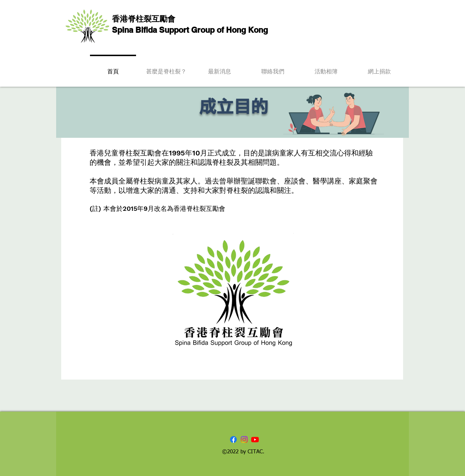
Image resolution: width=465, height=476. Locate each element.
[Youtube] (255, 439)
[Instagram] (244, 439)
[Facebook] (233, 439)
